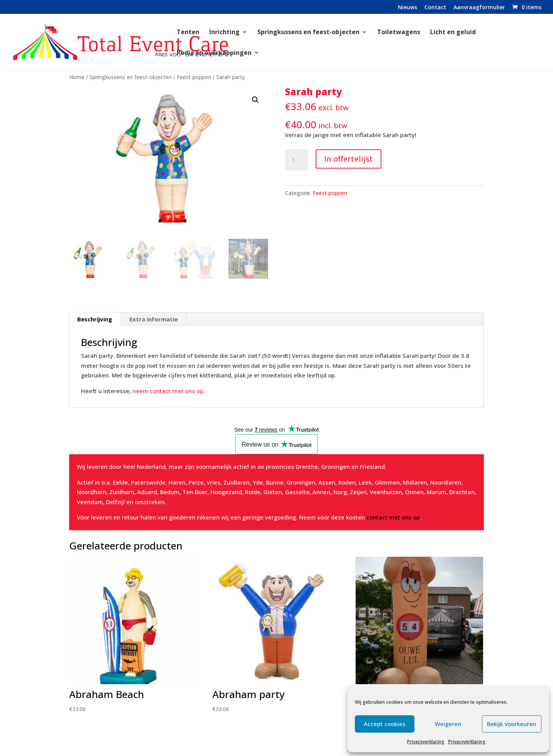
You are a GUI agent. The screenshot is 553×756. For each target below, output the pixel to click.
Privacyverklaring (426, 742)
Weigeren (448, 724)
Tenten (188, 33)
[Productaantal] (296, 160)
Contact (435, 8)
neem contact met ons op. (168, 391)
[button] (255, 100)
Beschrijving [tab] (95, 319)
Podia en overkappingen (214, 53)
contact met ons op (393, 517)
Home (77, 77)
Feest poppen (194, 77)
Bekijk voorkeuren (512, 724)
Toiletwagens (399, 33)
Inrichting (224, 33)
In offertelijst (349, 159)
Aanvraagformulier (479, 8)
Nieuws (407, 8)
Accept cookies (385, 724)
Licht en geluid (453, 33)
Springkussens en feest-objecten (308, 33)
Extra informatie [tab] (154, 319)
